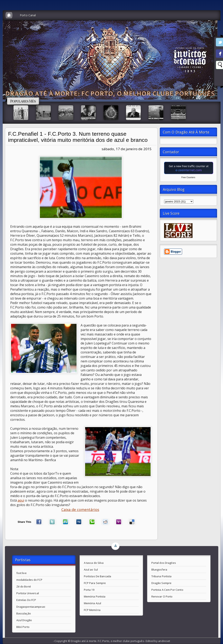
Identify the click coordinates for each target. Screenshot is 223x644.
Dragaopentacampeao (31, 607)
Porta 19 (89, 590)
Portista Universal (28, 593)
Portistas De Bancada (98, 576)
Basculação (24, 613)
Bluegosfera (159, 570)
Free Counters (188, 177)
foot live (21, 573)
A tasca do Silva (94, 563)
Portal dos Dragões (164, 563)
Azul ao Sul (91, 570)
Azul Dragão (24, 620)
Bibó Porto (23, 627)
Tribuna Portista (162, 576)
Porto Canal (28, 15)
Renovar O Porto (162, 596)
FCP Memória (92, 610)
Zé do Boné (24, 586)
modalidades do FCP (29, 580)
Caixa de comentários (80, 510)
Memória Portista (95, 596)
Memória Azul (93, 603)
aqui (21, 500)
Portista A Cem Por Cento (167, 590)
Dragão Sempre (162, 583)
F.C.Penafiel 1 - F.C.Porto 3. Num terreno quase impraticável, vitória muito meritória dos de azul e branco (78, 137)
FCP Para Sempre (95, 583)
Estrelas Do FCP (26, 600)
